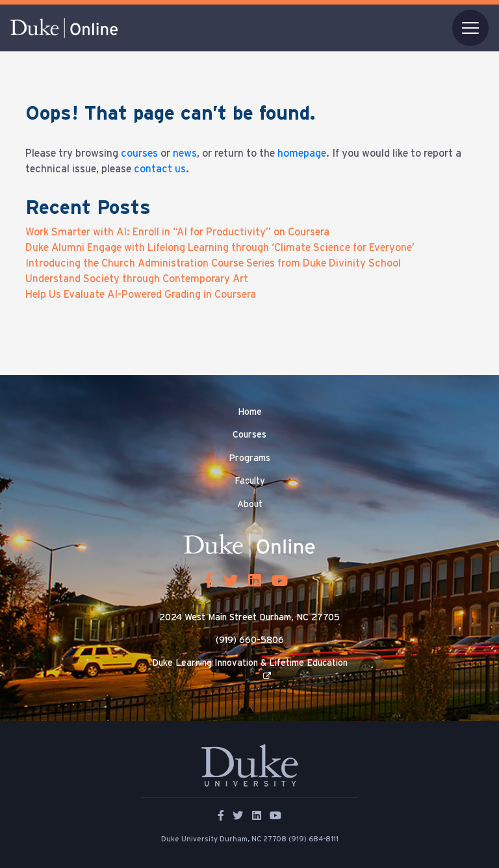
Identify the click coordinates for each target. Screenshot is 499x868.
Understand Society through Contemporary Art (137, 279)
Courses (249, 435)
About (250, 505)
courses (139, 153)
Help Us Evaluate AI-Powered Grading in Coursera (141, 295)
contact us (160, 169)
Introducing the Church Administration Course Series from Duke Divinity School (213, 263)
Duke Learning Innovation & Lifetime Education (250, 663)
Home (250, 412)
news (185, 153)
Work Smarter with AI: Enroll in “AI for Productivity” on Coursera (177, 232)
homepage (302, 153)
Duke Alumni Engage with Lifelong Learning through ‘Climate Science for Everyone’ (220, 248)
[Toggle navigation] (470, 28)
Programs (249, 458)
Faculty (250, 481)
